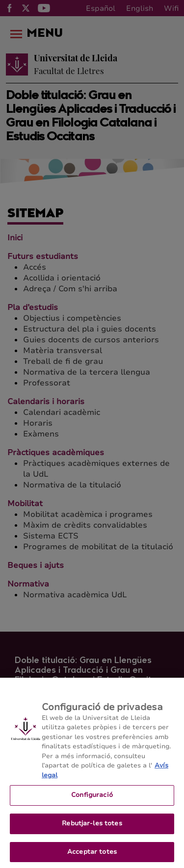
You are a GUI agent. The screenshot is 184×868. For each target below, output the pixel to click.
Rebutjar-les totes (92, 833)
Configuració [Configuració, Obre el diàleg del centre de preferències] (92, 804)
